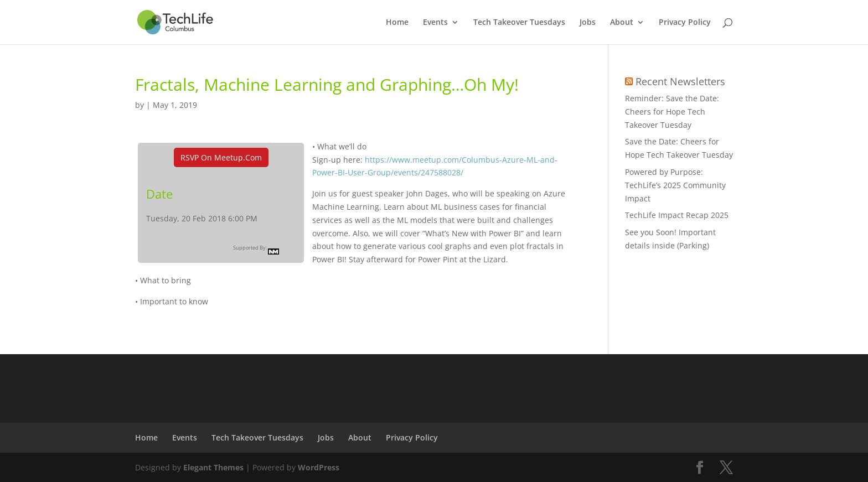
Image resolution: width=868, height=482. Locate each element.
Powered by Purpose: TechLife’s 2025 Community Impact (675, 185)
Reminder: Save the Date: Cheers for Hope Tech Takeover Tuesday (672, 112)
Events (435, 23)
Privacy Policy (685, 23)
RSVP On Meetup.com (221, 157)
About (622, 23)
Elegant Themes (213, 467)
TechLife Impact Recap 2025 (677, 215)
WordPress (319, 467)
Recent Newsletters (680, 81)
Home (397, 23)
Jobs (588, 23)
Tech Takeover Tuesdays (519, 23)
